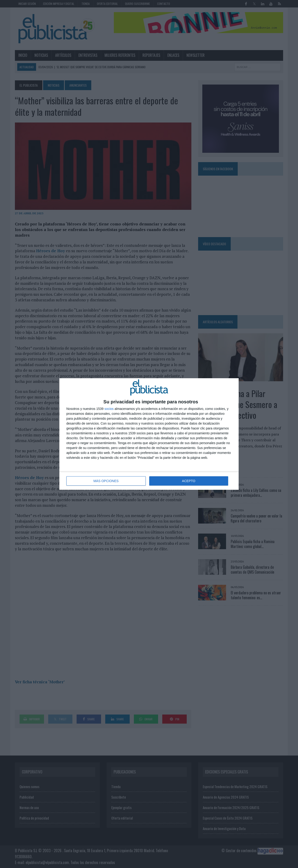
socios (109, 409)
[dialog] (149, 434)
